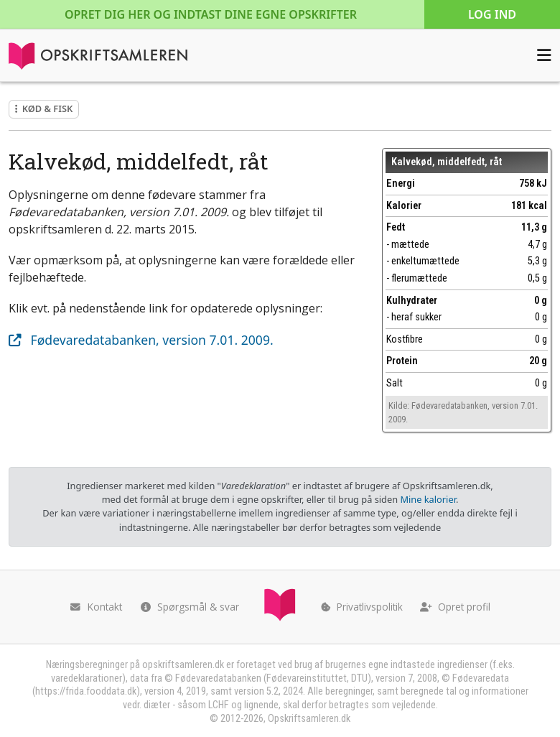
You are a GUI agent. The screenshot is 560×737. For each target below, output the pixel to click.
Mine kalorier (428, 499)
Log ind (492, 14)
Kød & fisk (44, 108)
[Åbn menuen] (544, 55)
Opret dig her (211, 14)
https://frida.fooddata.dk (86, 691)
